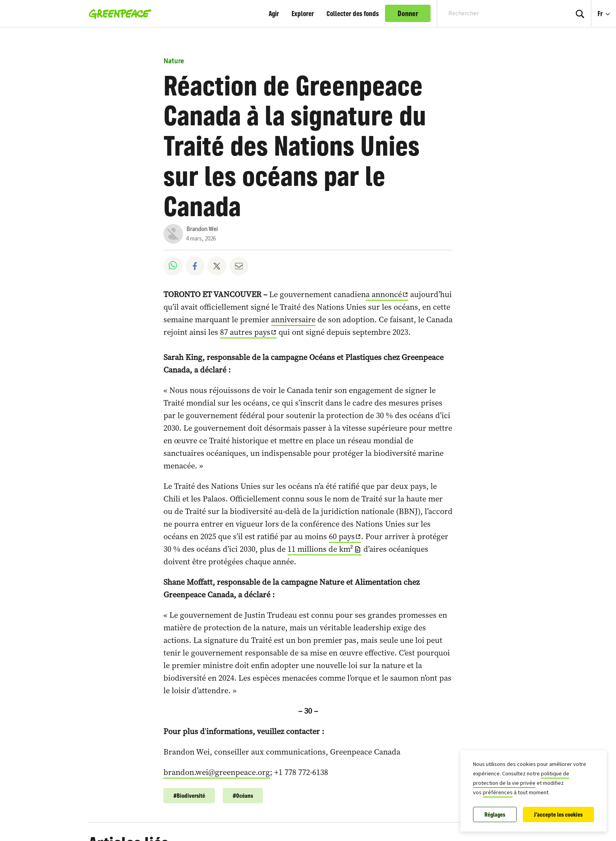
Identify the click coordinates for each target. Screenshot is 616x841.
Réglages (495, 814)
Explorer (303, 13)
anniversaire (293, 320)
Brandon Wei (202, 229)
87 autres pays (245, 332)
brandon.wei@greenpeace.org (217, 772)
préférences (498, 793)
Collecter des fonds (353, 13)
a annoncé (384, 294)
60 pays (342, 536)
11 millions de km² (320, 549)
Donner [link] (408, 13)
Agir (274, 13)
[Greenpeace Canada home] (118, 13)
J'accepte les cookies (558, 814)
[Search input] (498, 13)
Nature (174, 61)
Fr (601, 13)
